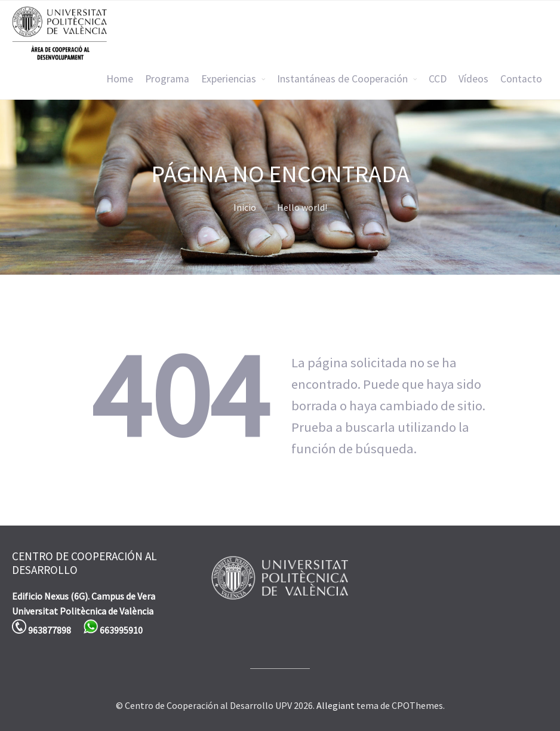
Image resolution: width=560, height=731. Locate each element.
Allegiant (336, 705)
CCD (438, 79)
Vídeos (473, 79)
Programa (167, 79)
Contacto (521, 79)
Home (120, 79)
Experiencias (229, 79)
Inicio (245, 207)
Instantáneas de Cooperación (342, 79)
